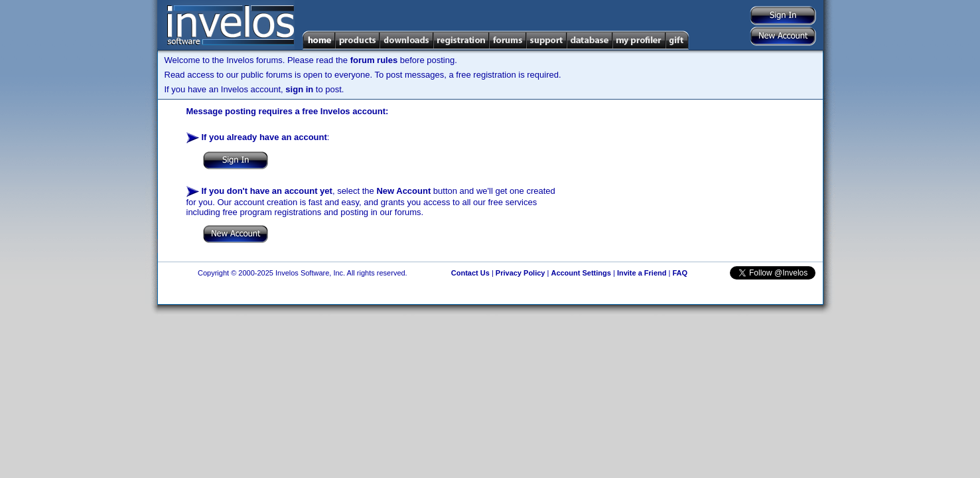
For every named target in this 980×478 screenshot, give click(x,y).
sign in (299, 89)
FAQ (680, 273)
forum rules (374, 60)
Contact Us (470, 273)
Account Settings (581, 273)
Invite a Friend (642, 273)
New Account (403, 191)
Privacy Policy (521, 273)
